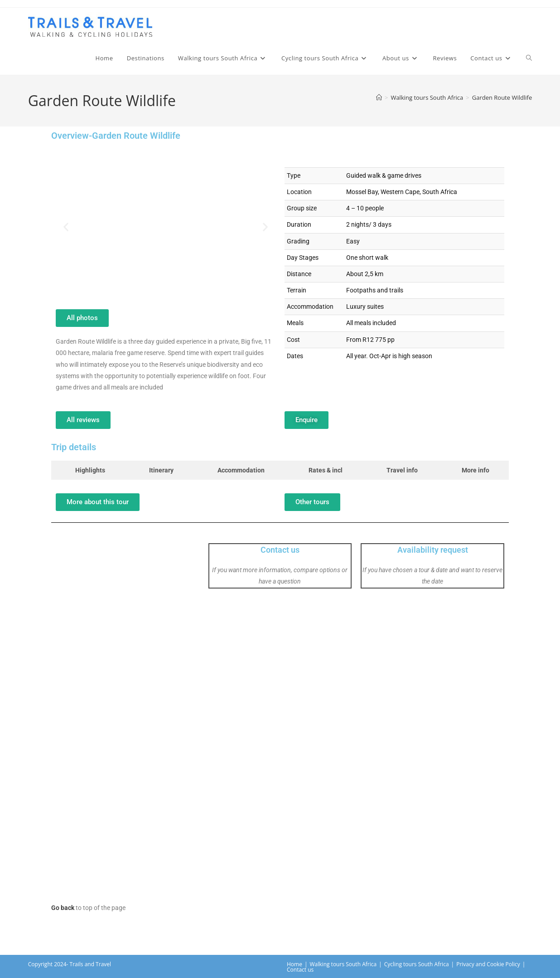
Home (294, 964)
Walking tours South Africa (343, 964)
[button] (66, 227)
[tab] (88, 470)
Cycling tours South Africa (417, 964)
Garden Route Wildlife (502, 97)
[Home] (379, 97)
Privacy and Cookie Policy (488, 964)
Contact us (280, 550)
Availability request (433, 550)
